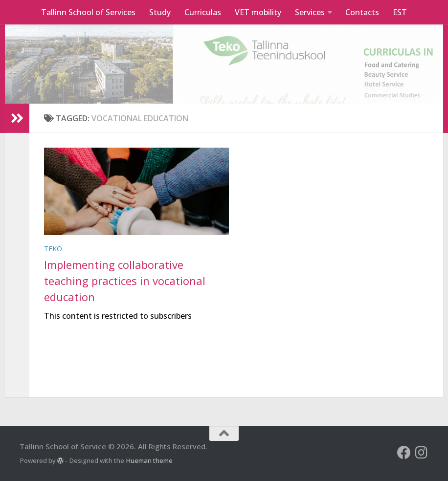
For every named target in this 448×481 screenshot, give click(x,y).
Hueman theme (149, 460)
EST (400, 12)
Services (310, 12)
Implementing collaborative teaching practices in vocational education (125, 281)
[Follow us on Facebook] (404, 453)
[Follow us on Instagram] (422, 453)
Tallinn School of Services (88, 12)
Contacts (362, 12)
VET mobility (258, 12)
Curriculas (203, 12)
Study (160, 12)
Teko (53, 249)
